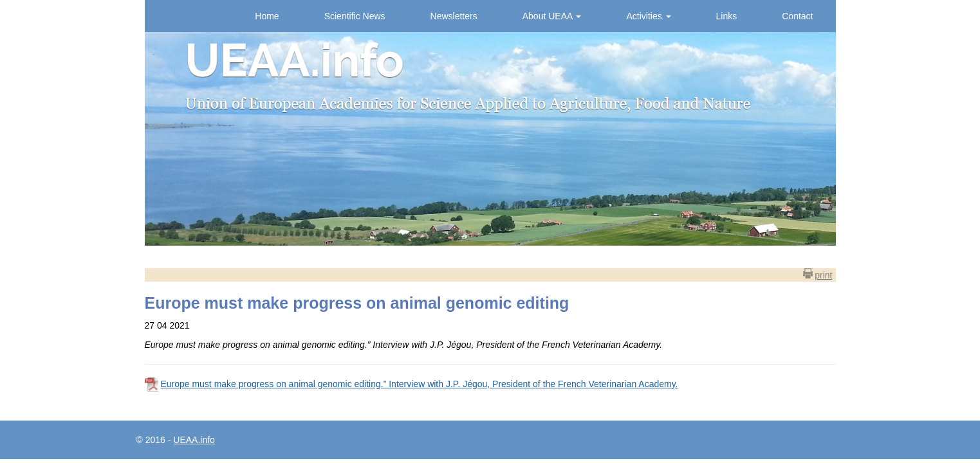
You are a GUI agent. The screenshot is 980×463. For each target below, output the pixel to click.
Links (727, 16)
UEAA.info (194, 440)
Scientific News (355, 16)
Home (267, 16)
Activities (648, 16)
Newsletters (454, 16)
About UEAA (552, 16)
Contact (797, 16)
